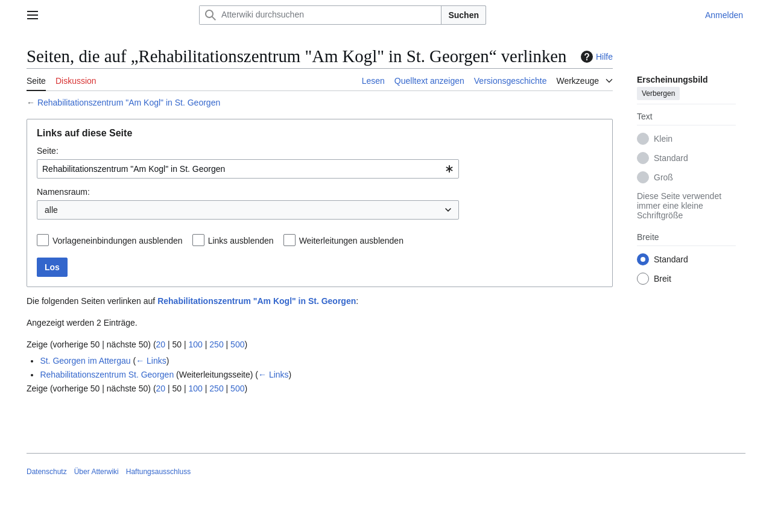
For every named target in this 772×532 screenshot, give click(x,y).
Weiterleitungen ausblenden (351, 241)
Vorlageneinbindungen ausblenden (118, 241)
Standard (671, 158)
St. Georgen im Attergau (85, 361)
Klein (663, 139)
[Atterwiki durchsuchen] (320, 15)
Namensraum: (63, 192)
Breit (663, 279)
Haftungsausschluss (158, 472)
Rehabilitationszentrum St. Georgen (107, 375)
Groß (663, 177)
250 (216, 344)
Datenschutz (47, 472)
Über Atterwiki (96, 472)
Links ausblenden (241, 241)
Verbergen (658, 93)
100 (196, 344)
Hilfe (595, 57)
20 (161, 344)
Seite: (48, 151)
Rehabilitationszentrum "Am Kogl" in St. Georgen (129, 103)
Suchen (464, 15)
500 (237, 344)
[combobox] (248, 169)
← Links (151, 361)
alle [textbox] (51, 210)
